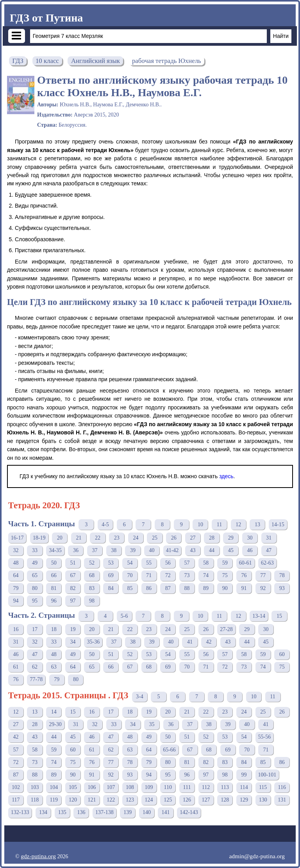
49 (35, 563)
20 (60, 538)
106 (92, 787)
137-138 (104, 812)
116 (282, 787)
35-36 (93, 642)
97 (73, 601)
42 (209, 642)
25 (155, 538)
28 (212, 538)
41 (190, 642)
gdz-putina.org (38, 856)
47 (269, 550)
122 (111, 800)
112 (206, 787)
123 (130, 800)
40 (152, 550)
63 (54, 667)
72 (168, 575)
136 (81, 812)
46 (250, 550)
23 (117, 538)
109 (149, 787)
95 (35, 601)
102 (16, 787)
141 (166, 812)
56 (168, 563)
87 (168, 588)
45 (231, 550)
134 (43, 812)
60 (282, 654)
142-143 (189, 812)
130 (263, 800)
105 (73, 787)
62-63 (267, 563)
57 (187, 563)
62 (35, 667)
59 (225, 563)
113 (225, 787)
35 (152, 724)
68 (92, 575)
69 (111, 575)
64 (16, 575)
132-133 (20, 812)
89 (206, 588)
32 (16, 550)
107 (111, 787)
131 (282, 800)
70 (130, 575)
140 (147, 812)
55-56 (265, 737)
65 (35, 575)
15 (279, 616)
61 (16, 667)
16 (16, 629)
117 (16, 800)
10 (200, 525)
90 (225, 588)
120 (73, 800)
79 (16, 588)
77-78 (36, 679)
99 (244, 775)
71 (149, 575)
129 (244, 800)
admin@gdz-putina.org (257, 856)
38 (114, 550)
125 (168, 800)
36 (76, 550)
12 (238, 525)
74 (206, 575)
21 (79, 538)
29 (231, 538)
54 (130, 563)
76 (244, 575)
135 (62, 812)
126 (187, 800)
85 (130, 588)
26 (174, 538)
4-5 (105, 525)
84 (111, 588)
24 (136, 538)
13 (257, 525)
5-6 (124, 616)
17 (35, 629)
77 (263, 575)
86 (149, 588)
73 (187, 575)
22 (98, 538)
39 (133, 550)
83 (92, 588)
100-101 (267, 775)
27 (193, 538)
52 (92, 563)
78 (282, 575)
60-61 (246, 563)
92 (263, 588)
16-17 (17, 538)
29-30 (55, 724)
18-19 (39, 538)
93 (282, 588)
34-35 (55, 550)
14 (54, 712)
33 (35, 550)
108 (130, 787)
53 (111, 563)
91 (244, 588)
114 (244, 787)
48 (16, 563)
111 (187, 787)
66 (54, 575)
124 (149, 800)
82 (73, 588)
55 (149, 563)
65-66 (169, 750)
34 (73, 642)
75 (225, 575)
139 (128, 812)
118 (35, 800)
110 (168, 787)
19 (73, 629)
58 (206, 563)
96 (54, 601)
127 (206, 800)
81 (54, 588)
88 (187, 588)
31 (269, 538)
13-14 (259, 616)
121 (92, 800)
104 (54, 787)
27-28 (226, 629)
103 (35, 787)
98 (92, 601)
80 (35, 588)
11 (219, 525)
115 (263, 787)
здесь (226, 476)
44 (212, 550)
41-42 (172, 550)
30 (250, 538)
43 (193, 550)
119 (54, 800)
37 (95, 550)
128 (225, 800)
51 (73, 563)
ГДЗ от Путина (46, 18)
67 (73, 575)
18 (54, 629)
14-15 (278, 525)
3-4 (140, 697)
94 (16, 601)
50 (54, 563)
